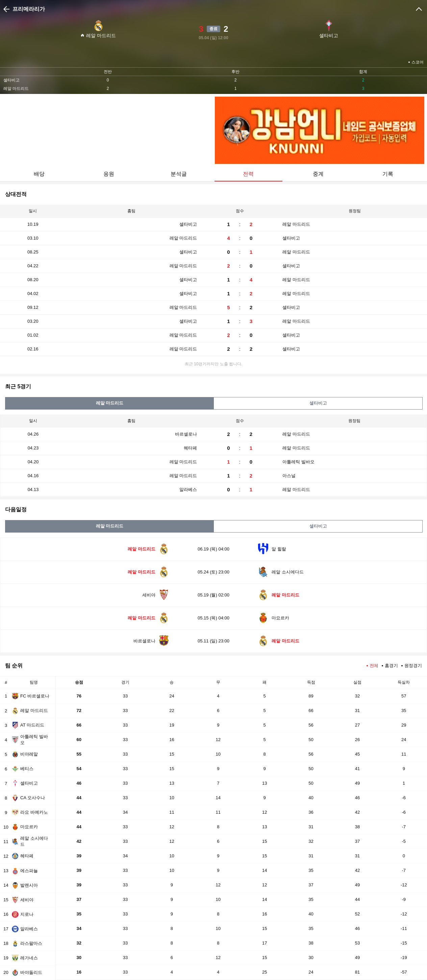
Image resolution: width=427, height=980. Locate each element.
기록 (388, 174)
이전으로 (7, 9)
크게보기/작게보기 (419, 9)
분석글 (179, 174)
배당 (39, 174)
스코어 (418, 62)
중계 (318, 174)
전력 (248, 174)
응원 (109, 174)
